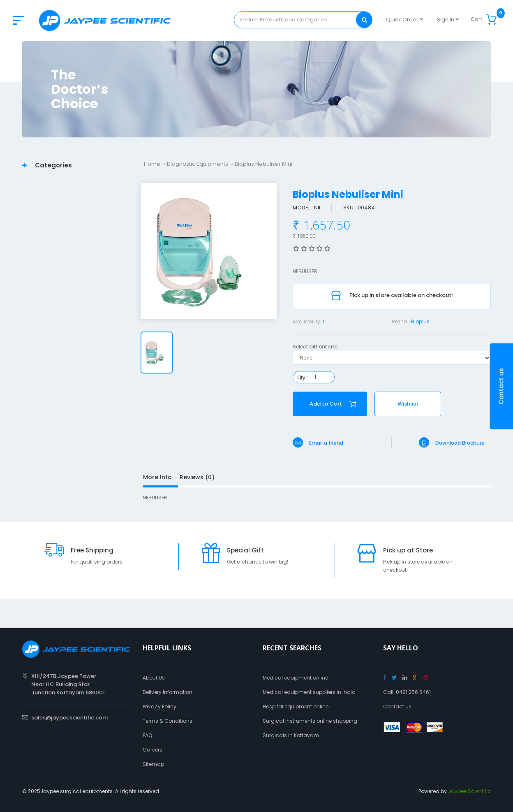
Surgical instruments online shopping (310, 721)
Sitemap (153, 764)
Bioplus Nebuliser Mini (263, 164)
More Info (157, 477)
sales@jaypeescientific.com (69, 718)
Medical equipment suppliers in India (309, 692)
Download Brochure (452, 443)
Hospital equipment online (296, 706)
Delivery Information (168, 692)
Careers (153, 750)
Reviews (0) (197, 477)
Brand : (401, 321)
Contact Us (397, 706)
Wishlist (408, 404)
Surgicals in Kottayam (291, 735)
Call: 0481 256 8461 (407, 692)
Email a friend (318, 443)
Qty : (303, 377)
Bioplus (420, 321)
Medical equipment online (295, 678)
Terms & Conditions (168, 721)
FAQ (147, 735)
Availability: (307, 321)
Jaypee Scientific (469, 791)
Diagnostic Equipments (198, 164)
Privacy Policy (159, 706)
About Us (154, 678)
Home (152, 164)
